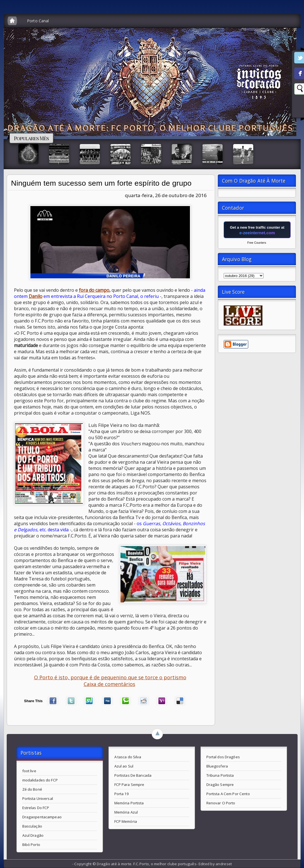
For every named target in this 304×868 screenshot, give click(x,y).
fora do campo (94, 290)
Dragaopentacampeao (42, 817)
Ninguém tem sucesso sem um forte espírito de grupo (101, 183)
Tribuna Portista (220, 775)
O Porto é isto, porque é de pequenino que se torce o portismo (110, 677)
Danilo (36, 296)
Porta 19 (122, 794)
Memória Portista (129, 803)
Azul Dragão (33, 835)
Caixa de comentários (109, 684)
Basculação (32, 826)
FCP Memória (126, 821)
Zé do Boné (32, 789)
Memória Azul (126, 812)
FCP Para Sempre (129, 785)
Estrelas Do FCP (36, 808)
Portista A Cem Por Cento (228, 794)
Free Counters (257, 243)
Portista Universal (38, 798)
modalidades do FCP (40, 780)
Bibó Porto (31, 845)
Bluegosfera (217, 766)
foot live (29, 771)
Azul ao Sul (124, 766)
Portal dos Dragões (223, 757)
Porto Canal (38, 21)
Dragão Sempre (220, 785)
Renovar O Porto (221, 803)
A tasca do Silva (128, 757)
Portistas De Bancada (133, 775)
